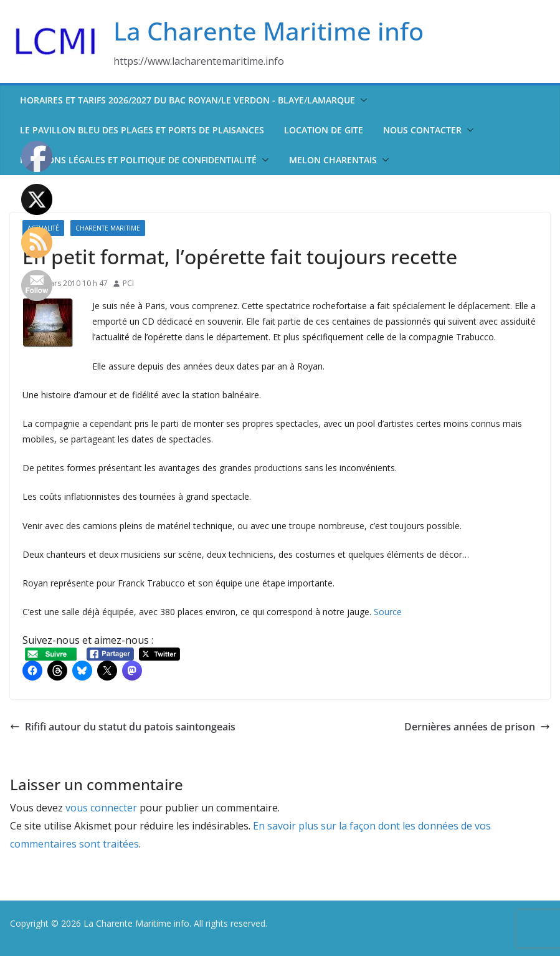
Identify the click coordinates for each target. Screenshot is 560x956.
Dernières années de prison (477, 727)
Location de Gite (324, 130)
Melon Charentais (333, 160)
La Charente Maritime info (268, 31)
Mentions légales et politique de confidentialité (138, 160)
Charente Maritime (108, 228)
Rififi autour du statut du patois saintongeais (123, 727)
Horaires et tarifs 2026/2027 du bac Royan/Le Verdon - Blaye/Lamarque (187, 100)
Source (388, 612)
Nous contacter (422, 130)
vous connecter (101, 808)
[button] (361, 100)
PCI (128, 283)
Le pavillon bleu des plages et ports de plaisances (142, 130)
